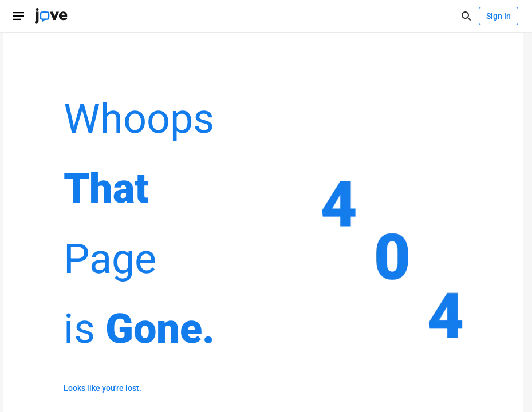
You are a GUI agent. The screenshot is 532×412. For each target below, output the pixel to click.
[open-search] (466, 16)
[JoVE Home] (51, 16)
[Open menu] (18, 16)
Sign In (498, 16)
